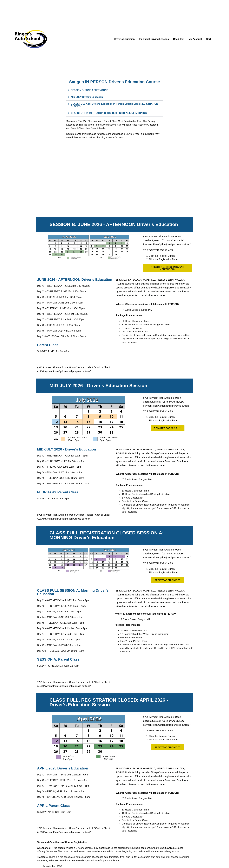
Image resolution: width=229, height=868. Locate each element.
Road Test (179, 39)
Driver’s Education (124, 39)
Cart (209, 39)
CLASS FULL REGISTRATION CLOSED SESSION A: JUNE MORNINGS (110, 113)
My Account (195, 39)
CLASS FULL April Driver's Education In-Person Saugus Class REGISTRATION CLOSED (114, 105)
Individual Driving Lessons (154, 39)
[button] (114, 90)
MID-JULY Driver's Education (87, 97)
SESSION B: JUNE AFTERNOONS (89, 90)
